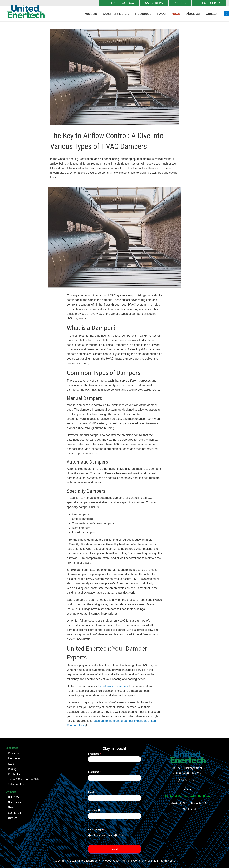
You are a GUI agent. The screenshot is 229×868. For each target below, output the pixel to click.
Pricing (12, 769)
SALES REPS (154, 3)
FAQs (161, 14)
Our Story (14, 797)
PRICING (180, 3)
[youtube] (191, 789)
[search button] (226, 14)
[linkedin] (188, 789)
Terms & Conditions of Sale (24, 779)
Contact (212, 14)
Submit (115, 849)
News (176, 14)
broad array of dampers (113, 686)
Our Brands (15, 802)
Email (92, 792)
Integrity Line (167, 861)
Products (90, 14)
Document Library (116, 14)
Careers (13, 818)
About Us (193, 14)
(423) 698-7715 (188, 780)
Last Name (94, 772)
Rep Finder (14, 774)
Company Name (97, 810)
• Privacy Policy (109, 861)
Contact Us (14, 813)
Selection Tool (16, 784)
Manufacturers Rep (102, 835)
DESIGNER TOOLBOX (119, 3)
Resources (143, 14)
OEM (121, 835)
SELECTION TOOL (209, 3)
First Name (94, 754)
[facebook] (185, 789)
